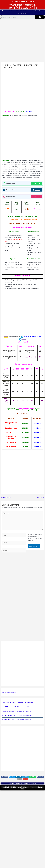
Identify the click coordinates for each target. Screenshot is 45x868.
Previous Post (6, 497)
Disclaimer (12, 783)
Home (4, 11)
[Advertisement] (20, 41)
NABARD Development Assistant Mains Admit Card (17, 707)
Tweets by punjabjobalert (9, 692)
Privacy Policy (19, 783)
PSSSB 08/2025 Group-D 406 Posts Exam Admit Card (18, 703)
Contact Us (27, 783)
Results (41, 11)
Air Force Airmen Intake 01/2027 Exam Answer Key (17, 720)
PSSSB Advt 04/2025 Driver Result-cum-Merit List (16, 711)
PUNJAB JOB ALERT (23, 2)
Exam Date (26, 11)
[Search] (40, 17)
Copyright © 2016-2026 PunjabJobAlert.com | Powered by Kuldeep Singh (22, 788)
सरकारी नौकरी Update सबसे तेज (23, 8)
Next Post (40, 497)
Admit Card (19, 11)
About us (34, 783)
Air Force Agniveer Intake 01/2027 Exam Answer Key (17, 715)
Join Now (28, 112)
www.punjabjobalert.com (22, 5)
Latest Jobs (11, 11)
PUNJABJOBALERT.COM (26, 408)
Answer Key (34, 11)
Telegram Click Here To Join (32, 337)
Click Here (37, 423)
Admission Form (23, 13)
